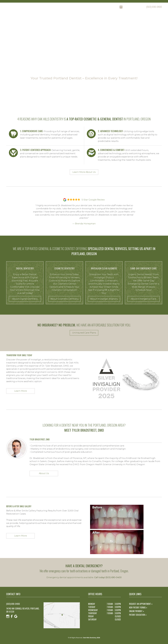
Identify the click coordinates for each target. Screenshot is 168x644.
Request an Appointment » (141, 604)
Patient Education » (138, 615)
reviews (131, 17)
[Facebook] (12, 7)
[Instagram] (8, 7)
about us (102, 17)
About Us (44, 473)
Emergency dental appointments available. (84, 577)
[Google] (16, 7)
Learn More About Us (84, 172)
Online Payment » (137, 611)
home (90, 17)
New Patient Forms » (138, 608)
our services (117, 17)
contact (158, 17)
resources (145, 17)
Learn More (21, 391)
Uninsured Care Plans (84, 333)
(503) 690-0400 (154, 7)
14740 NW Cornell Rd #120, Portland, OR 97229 (23, 610)
